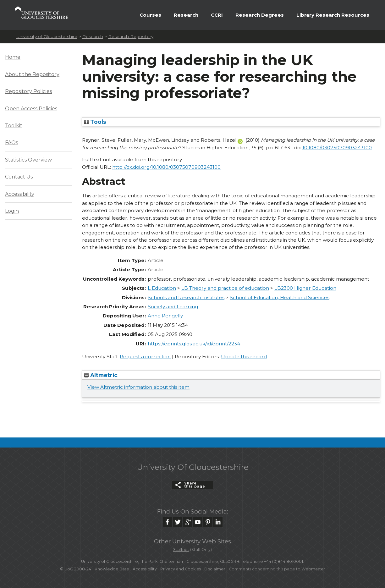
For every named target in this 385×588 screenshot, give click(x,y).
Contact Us (19, 177)
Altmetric (101, 375)
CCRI (217, 15)
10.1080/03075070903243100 (337, 148)
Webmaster (313, 569)
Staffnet (181, 550)
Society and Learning (173, 307)
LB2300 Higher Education (305, 288)
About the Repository (32, 74)
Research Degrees (260, 15)
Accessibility (20, 194)
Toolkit (14, 126)
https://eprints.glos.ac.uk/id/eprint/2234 (194, 344)
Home (13, 57)
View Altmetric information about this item (138, 387)
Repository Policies (28, 91)
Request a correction (145, 357)
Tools (95, 122)
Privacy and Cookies (181, 569)
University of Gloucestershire (47, 36)
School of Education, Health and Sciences (280, 297)
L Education (162, 288)
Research (186, 15)
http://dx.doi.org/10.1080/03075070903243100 (166, 167)
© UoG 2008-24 (76, 569)
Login (12, 211)
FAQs (11, 143)
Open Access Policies (31, 109)
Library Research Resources (333, 15)
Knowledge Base (112, 569)
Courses (150, 15)
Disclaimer (215, 569)
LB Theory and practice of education (225, 288)
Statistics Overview (28, 160)
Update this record (244, 357)
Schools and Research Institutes (186, 297)
